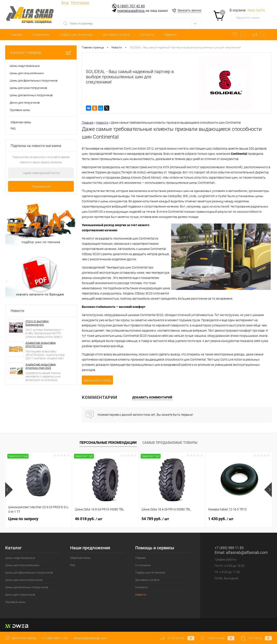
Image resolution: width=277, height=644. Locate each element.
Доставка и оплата (116, 35)
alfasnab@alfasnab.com (247, 552)
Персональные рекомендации (108, 443)
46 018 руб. (89, 519)
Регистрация (80, 3)
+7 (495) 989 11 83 (55, 638)
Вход (65, 3)
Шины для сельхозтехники (22, 565)
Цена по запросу (23, 519)
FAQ (13, 129)
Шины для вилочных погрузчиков (27, 587)
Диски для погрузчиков (20, 595)
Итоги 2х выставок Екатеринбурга (37, 323)
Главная (16, 35)
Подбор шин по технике (76, 35)
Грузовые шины (15, 602)
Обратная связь (21, 122)
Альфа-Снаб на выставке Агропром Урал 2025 (41, 366)
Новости (171, 35)
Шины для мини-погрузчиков (24, 580)
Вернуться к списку (97, 380)
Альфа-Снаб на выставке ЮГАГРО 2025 (41, 345)
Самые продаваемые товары (170, 443)
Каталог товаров (41, 52)
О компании (41, 35)
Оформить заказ (248, 18)
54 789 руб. (155, 519)
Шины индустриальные (20, 558)
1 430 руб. (221, 519)
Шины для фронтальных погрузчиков (29, 573)
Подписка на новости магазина (36, 146)
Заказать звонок (189, 10)
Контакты (147, 35)
